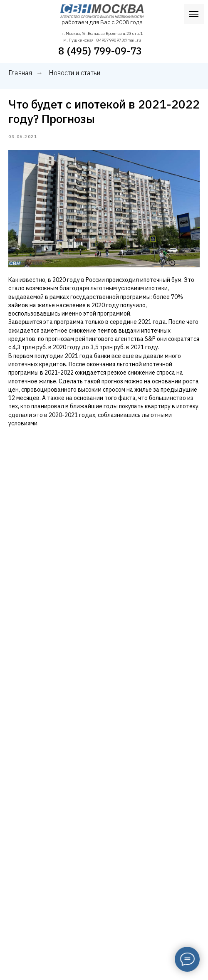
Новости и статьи (74, 73)
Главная (20, 73)
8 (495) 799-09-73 (100, 51)
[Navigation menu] (194, 14)
